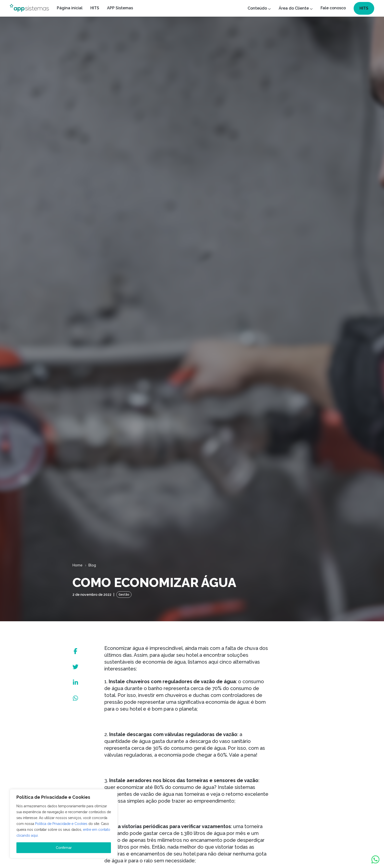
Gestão (124, 595)
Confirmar (64, 848)
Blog (92, 565)
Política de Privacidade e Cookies (61, 824)
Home (78, 565)
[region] (64, 824)
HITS (364, 8)
